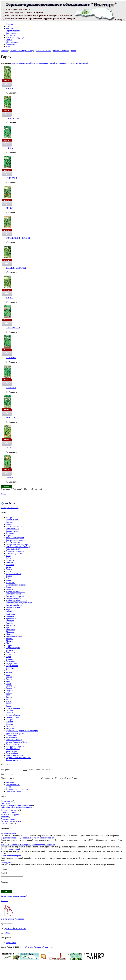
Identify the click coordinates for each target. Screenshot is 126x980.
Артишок (10, 560)
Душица (9, 578)
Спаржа (9, 690)
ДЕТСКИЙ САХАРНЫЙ (17, 268)
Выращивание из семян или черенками (18, 808)
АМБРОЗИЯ (11, 178)
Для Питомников (13, 542)
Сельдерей (10, 688)
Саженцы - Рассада (14, 740)
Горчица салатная (13, 574)
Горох (74, 51)
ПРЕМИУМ (11, 388)
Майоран (10, 632)
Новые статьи (7, 801)
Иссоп (9, 587)
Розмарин (10, 677)
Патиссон (10, 654)
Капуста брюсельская (15, 596)
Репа (8, 675)
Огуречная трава (13, 648)
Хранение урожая (8, 819)
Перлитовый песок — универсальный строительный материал (27, 838)
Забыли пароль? (20, 896)
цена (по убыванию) (79, 63)
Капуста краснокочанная (16, 601)
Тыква (9, 704)
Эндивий (10, 726)
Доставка (10, 782)
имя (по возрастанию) (21, 63)
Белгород (49, 947)
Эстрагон (10, 728)
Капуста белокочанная (15, 592)
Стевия (9, 693)
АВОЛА (9, 88)
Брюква (9, 569)
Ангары (9, 517)
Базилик (9, 562)
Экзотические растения (11, 821)
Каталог (4, 51)
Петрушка (10, 661)
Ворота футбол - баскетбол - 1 (14, 919)
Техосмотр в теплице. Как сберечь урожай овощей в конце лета (28, 845)
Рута (8, 681)
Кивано (9, 612)
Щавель (9, 724)
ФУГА (9, 447)
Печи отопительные (14, 755)
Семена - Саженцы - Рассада (22, 51)
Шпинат (9, 722)
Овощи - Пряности (61, 51)
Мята (8, 643)
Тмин (8, 699)
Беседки (9, 522)
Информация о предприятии (18, 789)
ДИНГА (9, 298)
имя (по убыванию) (40, 63)
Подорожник (11, 663)
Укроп (9, 706)
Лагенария (10, 625)
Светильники (12, 751)
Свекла (9, 686)
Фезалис (10, 710)
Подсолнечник (12, 666)
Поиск (3, 494)
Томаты (9, 702)
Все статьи (6, 803)
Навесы (9, 524)
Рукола (9, 679)
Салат (8, 684)
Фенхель (10, 713)
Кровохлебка (11, 618)
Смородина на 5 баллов (11, 862)
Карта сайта (11, 943)
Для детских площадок (16, 540)
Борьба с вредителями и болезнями (16, 806)
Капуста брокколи (14, 594)
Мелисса (10, 639)
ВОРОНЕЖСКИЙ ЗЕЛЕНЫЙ (19, 238)
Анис (8, 556)
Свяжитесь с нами (14, 791)
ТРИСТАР (10, 417)
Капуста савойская (14, 605)
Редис (8, 670)
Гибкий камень (12, 520)
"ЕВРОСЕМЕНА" (44, 51)
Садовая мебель (13, 531)
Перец (9, 657)
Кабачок (9, 589)
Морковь (10, 641)
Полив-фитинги (13, 744)
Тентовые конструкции (11, 814)
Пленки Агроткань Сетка (17, 742)
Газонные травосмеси (15, 551)
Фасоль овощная (13, 708)
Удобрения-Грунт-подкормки (18, 544)
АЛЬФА (9, 148)
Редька (9, 672)
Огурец (9, 645)
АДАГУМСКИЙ (13, 118)
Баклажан (10, 565)
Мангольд (10, 634)
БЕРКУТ (10, 208)
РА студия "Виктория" (34, 947)
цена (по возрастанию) (59, 63)
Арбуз (9, 558)
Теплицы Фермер (8, 833)
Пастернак (10, 652)
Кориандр (10, 616)
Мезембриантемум (14, 636)
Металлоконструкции (15, 538)
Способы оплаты (13, 785)
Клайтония (11, 614)
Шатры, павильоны (14, 526)
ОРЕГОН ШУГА (13, 328)
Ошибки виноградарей (11, 849)
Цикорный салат (13, 715)
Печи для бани (12, 753)
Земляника (10, 583)
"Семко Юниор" (13, 735)
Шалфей (10, 719)
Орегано (10, 650)
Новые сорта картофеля (11, 856)
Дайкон (9, 576)
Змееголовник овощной (16, 585)
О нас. (9, 787)
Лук (8, 627)
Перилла (10, 659)
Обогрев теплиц (13, 749)
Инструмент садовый (15, 746)
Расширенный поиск (10, 508)
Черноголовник (12, 717)
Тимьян (9, 697)
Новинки (4, 901)
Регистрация (6, 896)
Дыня (8, 580)
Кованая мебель (13, 529)
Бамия (9, 567)
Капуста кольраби (14, 598)
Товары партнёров (14, 760)
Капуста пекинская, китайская (19, 603)
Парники (10, 535)
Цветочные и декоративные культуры (22, 731)
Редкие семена (12, 737)
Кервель (9, 610)
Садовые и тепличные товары (19, 758)
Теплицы (10, 533)
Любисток (10, 630)
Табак (8, 695)
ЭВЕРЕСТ (10, 477)
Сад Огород (6, 823)
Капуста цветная (13, 607)
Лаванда (9, 623)
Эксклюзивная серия (15, 733)
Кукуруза (10, 621)
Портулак (10, 668)
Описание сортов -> (9, 810)
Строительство (7, 812)
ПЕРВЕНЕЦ (11, 358)
